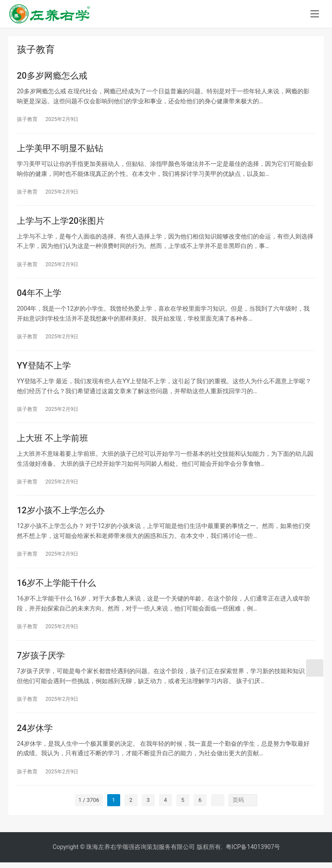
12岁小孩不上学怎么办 (61, 514)
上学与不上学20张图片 (61, 222)
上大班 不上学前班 (53, 441)
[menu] (315, 14)
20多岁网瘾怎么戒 (52, 76)
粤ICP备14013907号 (253, 852)
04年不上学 (39, 295)
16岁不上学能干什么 (56, 587)
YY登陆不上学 (44, 368)
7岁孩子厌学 (41, 660)
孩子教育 (27, 120)
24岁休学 (35, 733)
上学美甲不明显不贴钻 (60, 149)
